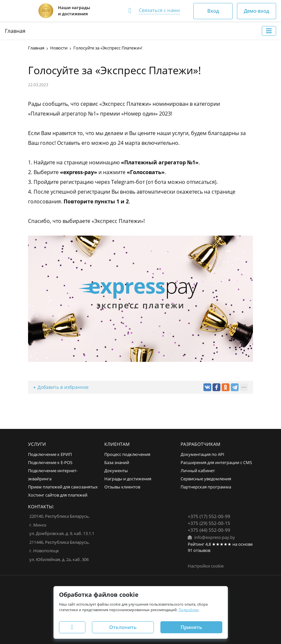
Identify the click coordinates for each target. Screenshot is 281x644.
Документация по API (202, 454)
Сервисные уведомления (206, 479)
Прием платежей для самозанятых (63, 487)
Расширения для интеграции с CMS (216, 463)
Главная (15, 31)
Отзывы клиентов (122, 487)
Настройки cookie (206, 566)
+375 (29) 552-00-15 (209, 523)
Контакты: (41, 507)
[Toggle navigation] (269, 31)
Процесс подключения (127, 454)
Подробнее (189, 610)
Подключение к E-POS (50, 463)
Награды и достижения (128, 479)
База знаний (117, 463)
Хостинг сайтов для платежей (58, 495)
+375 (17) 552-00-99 (209, 516)
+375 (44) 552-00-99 (209, 530)
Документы (116, 471)
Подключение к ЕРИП (50, 454)
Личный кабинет (198, 471)
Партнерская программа (206, 487)
